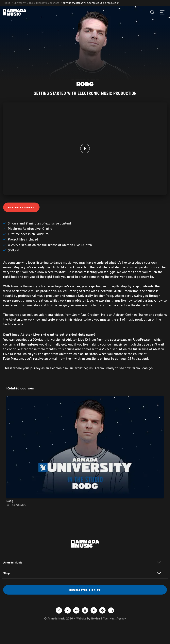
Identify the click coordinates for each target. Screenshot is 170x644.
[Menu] (162, 12)
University (20, 3)
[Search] (153, 12)
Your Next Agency (115, 618)
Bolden (95, 618)
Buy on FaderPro (21, 207)
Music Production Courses (44, 3)
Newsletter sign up (85, 590)
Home (7, 3)
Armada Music (15, 12)
